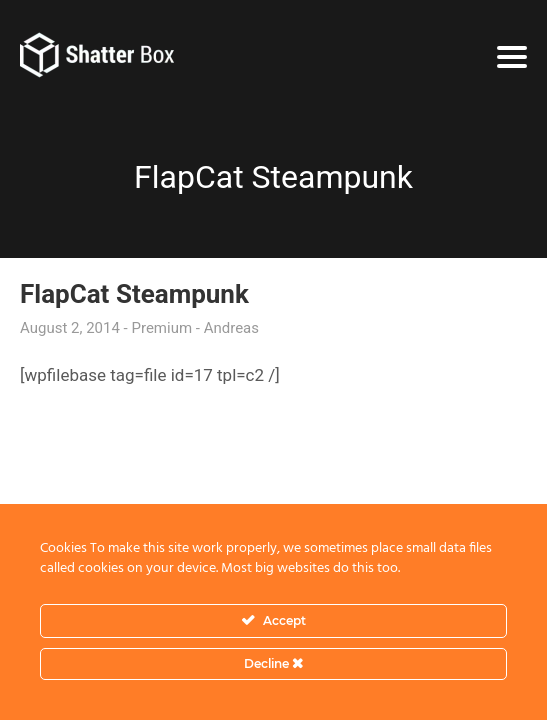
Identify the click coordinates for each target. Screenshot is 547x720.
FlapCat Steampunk (134, 294)
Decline (273, 663)
